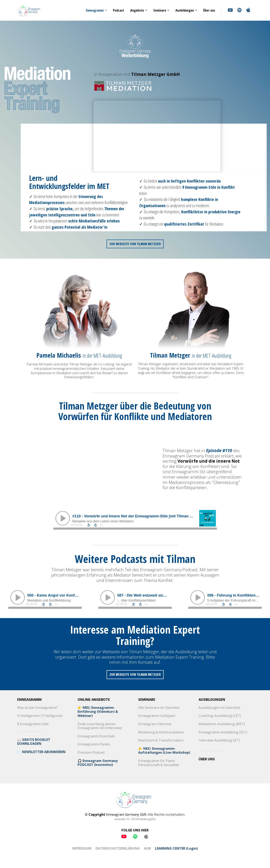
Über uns (209, 10)
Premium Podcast (91, 753)
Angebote (137, 10)
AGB (147, 849)
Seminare (160, 10)
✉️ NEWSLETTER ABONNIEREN (41, 752)
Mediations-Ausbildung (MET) (222, 724)
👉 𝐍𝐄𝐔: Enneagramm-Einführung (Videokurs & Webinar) (98, 712)
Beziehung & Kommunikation (161, 732)
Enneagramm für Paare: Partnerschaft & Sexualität (159, 763)
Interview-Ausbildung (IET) (219, 740)
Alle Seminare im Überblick (159, 708)
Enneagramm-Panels (94, 744)
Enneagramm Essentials (96, 736)
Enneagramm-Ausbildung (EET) (223, 732)
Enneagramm (95, 10)
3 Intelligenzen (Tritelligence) (40, 716)
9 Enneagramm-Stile (33, 724)
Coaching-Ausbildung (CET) (220, 716)
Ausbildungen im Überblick (220, 708)
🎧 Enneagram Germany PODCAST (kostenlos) (98, 763)
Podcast (119, 10)
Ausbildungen (185, 10)
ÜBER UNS (207, 759)
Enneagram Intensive (155, 724)
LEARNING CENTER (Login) (176, 849)
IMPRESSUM (82, 849)
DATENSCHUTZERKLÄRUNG (118, 849)
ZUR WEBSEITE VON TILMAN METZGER (135, 244)
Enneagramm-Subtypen (157, 716)
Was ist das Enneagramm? (37, 708)
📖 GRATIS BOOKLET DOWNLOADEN (34, 742)
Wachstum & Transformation (161, 740)
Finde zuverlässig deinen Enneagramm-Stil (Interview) (100, 726)
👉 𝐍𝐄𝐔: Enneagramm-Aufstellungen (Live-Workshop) (164, 751)
